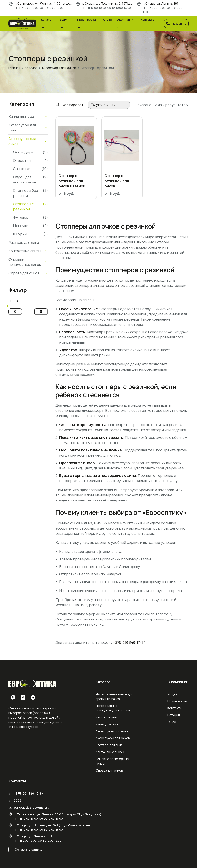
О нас (172, 722)
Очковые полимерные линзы (112, 761)
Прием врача (86, 20)
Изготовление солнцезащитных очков (114, 708)
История (174, 715)
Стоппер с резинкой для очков (117, 181)
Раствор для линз (109, 745)
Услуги (65, 20)
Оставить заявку (28, 850)
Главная (14, 68)
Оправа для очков (109, 770)
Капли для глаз (107, 724)
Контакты (148, 20)
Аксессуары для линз (112, 731)
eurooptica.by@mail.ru (32, 807)
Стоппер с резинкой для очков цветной (72, 181)
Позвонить (176, 23)
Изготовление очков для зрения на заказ (114, 696)
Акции (107, 20)
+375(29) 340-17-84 (129, 642)
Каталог (47, 20)
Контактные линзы (110, 752)
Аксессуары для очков (59, 68)
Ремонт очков (106, 717)
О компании (125, 20)
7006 (18, 800)
